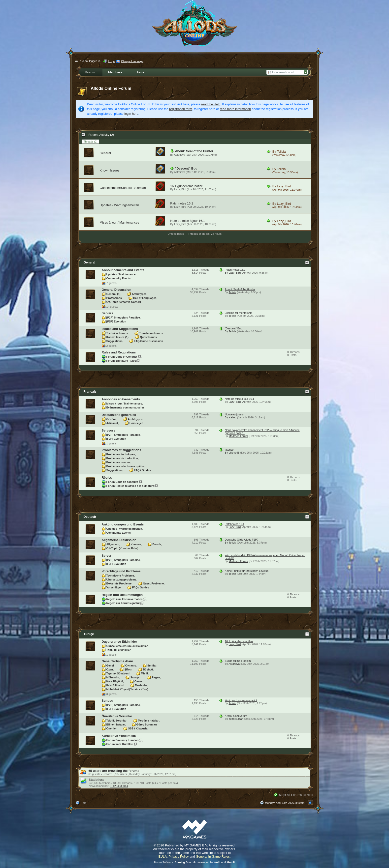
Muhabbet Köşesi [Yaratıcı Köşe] (127, 689)
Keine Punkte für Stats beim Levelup (247, 571)
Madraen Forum (238, 436)
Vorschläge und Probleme (121, 571)
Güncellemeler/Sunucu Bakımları (123, 188)
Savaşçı (135, 677)
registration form (181, 109)
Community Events (119, 278)
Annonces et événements (121, 399)
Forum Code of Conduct (122, 357)
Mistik (145, 673)
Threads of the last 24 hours (205, 234)
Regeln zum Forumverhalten (125, 599)
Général (112, 419)
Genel (110, 665)
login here (131, 114)
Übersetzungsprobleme (121, 579)
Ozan (110, 669)
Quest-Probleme (153, 583)
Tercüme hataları (149, 721)
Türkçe (89, 634)
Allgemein (113, 544)
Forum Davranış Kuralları (123, 740)
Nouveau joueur (234, 414)
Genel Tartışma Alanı (117, 661)
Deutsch (90, 517)
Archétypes (135, 419)
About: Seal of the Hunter (194, 151)
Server (107, 556)
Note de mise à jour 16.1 (187, 221)
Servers (108, 313)
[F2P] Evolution (116, 321)
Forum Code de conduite (122, 482)
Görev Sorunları (147, 724)
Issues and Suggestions (120, 329)
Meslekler (141, 685)
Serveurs (109, 430)
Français (90, 391)
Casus (139, 681)
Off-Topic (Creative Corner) (124, 302)
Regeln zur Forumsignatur (123, 603)
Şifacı (128, 669)
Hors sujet (136, 423)
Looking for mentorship (239, 313)
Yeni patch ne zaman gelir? (241, 700)
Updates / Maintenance (121, 274)
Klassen (136, 544)
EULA (162, 856)
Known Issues (110, 170)
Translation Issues (151, 333)
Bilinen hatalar (116, 724)
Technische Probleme (120, 576)
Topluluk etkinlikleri (119, 650)
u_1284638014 (119, 786)
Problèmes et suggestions (121, 450)
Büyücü (148, 669)
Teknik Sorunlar (116, 721)
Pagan (156, 677)
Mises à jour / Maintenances (119, 222)
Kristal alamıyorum (236, 716)
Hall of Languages (145, 298)
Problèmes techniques (121, 454)
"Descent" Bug (186, 168)
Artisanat (112, 423)
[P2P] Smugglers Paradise (123, 318)
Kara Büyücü (115, 681)
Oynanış (131, 665)
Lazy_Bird (180, 189)
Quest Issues (148, 337)
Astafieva (179, 155)
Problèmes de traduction (122, 458)
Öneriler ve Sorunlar (117, 716)
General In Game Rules (213, 856)
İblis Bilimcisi (115, 685)
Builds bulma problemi (238, 661)
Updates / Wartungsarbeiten (119, 205)
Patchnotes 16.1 (182, 203)
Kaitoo (233, 417)
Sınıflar (152, 665)
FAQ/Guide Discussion (148, 341)
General (105, 153)
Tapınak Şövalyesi (118, 673)
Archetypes (139, 294)
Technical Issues (117, 333)
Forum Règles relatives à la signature (130, 486)
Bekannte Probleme (119, 583)
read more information (235, 109)
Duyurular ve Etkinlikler (119, 642)
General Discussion (116, 290)
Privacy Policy (179, 856)
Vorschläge (114, 587)
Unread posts (176, 234)
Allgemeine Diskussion (119, 540)
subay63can (236, 719)
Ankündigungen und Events (123, 524)
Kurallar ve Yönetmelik (119, 736)
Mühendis (113, 677)
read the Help (211, 104)
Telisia (281, 152)
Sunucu (108, 701)
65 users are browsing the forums (114, 771)
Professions (114, 298)
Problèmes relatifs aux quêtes (126, 466)
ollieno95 (234, 453)
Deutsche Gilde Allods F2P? (242, 540)
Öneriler (112, 728)
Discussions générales (119, 415)
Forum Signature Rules (121, 361)
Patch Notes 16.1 (235, 270)
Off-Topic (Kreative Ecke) (122, 548)
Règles (107, 477)
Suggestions (114, 341)
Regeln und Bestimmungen (122, 595)
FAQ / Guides (142, 470)
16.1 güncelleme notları (187, 186)
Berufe (157, 544)
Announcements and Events (123, 270)
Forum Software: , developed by (194, 862)
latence (229, 450)
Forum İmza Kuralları (120, 744)
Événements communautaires (126, 407)
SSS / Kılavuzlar (138, 728)
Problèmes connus (118, 462)
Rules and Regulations (119, 352)
